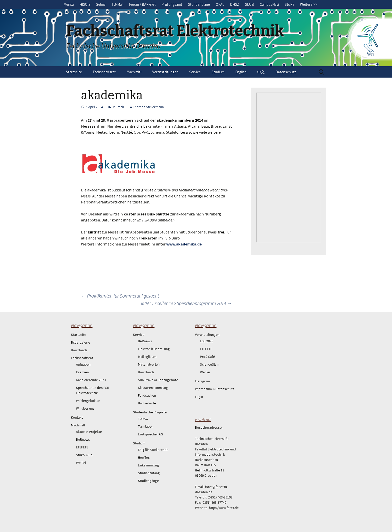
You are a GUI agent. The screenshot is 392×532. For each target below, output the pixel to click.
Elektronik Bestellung (154, 349)
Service (195, 72)
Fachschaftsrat (104, 72)
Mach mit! (134, 72)
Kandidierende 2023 (91, 380)
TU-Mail (117, 4)
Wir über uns (85, 408)
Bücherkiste (147, 403)
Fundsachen (147, 395)
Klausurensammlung (153, 388)
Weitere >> (309, 4)
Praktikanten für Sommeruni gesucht (120, 296)
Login (199, 397)
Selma (101, 4)
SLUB (249, 4)
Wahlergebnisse (88, 401)
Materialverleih (149, 364)
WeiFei (81, 463)
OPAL (220, 4)
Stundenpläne (199, 4)
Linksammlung (148, 465)
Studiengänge (148, 481)
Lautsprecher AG (150, 434)
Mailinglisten (147, 357)
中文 (261, 72)
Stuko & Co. (85, 455)
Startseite (74, 72)
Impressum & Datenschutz (215, 389)
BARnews (83, 439)
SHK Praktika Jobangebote (158, 380)
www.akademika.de (184, 244)
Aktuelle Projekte (89, 432)
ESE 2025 (207, 341)
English (241, 72)
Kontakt (77, 417)
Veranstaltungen (165, 72)
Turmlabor (145, 426)
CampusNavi (269, 4)
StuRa (289, 4)
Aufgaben (83, 364)
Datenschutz (286, 72)
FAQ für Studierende (153, 450)
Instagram (202, 381)
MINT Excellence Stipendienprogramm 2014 (186, 303)
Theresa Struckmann (148, 107)
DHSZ (235, 4)
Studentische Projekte (150, 412)
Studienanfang (149, 473)
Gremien (82, 372)
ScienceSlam (210, 364)
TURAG (143, 419)
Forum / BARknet (142, 4)
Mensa (69, 4)
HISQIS (85, 4)
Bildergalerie (81, 342)
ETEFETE (82, 447)
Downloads (79, 350)
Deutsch (118, 107)
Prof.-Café (207, 357)
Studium (218, 72)
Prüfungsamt (172, 4)
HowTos (144, 457)
